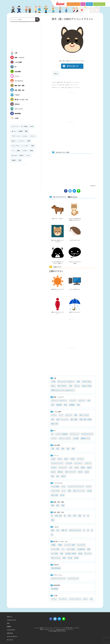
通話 (26, 131)
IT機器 (60, 545)
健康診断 (59, 405)
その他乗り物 (81, 549)
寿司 (33, 146)
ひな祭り (54, 468)
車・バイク (88, 554)
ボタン (85, 599)
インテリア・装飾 (70, 545)
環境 (73, 449)
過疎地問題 (57, 585)
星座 (80, 516)
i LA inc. (55, 631)
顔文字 (22, 155)
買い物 (89, 491)
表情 (71, 386)
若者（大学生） (62, 386)
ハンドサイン (63, 599)
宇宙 (75, 516)
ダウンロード (72, 66)
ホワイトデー (63, 468)
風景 (53, 520)
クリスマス (80, 459)
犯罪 (68, 449)
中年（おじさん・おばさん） (66, 382)
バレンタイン (78, 463)
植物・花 (64, 530)
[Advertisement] (72, 106)
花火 (58, 476)
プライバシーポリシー (12, 636)
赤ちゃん (77, 386)
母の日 (80, 472)
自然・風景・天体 (59, 512)
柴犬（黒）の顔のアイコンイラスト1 (72, 19)
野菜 (32, 151)
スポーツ (89, 486)
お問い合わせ (10, 633)
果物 (18, 151)
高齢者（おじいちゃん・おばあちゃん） (63, 390)
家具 (58, 505)
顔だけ (56, 74)
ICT (54, 431)
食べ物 (70, 558)
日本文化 (56, 565)
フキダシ (25, 151)
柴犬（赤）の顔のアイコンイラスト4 (58, 241)
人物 (55, 378)
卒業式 (83, 468)
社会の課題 (57, 445)
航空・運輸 (74, 419)
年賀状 (14, 160)
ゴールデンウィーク (57, 463)
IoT (52, 434)
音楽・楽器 (55, 495)
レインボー (25, 146)
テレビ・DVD (55, 491)
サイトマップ (10, 640)
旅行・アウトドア (71, 472)
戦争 (63, 449)
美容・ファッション (62, 419)
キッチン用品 (55, 549)
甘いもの (14, 155)
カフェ (64, 486)
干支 (58, 530)
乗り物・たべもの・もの (61, 541)
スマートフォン (74, 434)
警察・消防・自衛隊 (85, 419)
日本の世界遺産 (56, 568)
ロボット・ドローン (65, 438)
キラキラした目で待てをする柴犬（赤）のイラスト (75, 219)
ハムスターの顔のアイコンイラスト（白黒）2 (58, 263)
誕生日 (64, 476)
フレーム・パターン (75, 599)
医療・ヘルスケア (59, 397)
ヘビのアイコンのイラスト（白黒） (75, 263)
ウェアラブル (81, 545)
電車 (64, 558)
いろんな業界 (57, 412)
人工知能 (76, 438)
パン (13, 151)
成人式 (53, 472)
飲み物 (76, 558)
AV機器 (53, 545)
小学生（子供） (87, 382)
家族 (78, 382)
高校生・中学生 (87, 386)
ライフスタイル (58, 483)
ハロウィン (88, 463)
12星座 (20, 131)
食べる (14, 131)
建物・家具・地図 (59, 502)
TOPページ (9, 617)
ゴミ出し (25, 136)
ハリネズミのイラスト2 (75, 240)
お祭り (66, 459)
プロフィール (16, 136)
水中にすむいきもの (75, 530)
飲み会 (62, 495)
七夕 (71, 468)
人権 (53, 449)
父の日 (87, 472)
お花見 (73, 459)
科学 (53, 419)
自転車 (80, 554)
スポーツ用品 (71, 549)
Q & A (83, 4)
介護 (53, 405)
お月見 (53, 459)
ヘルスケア (73, 401)
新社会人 (60, 472)
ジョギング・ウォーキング (76, 486)
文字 (91, 599)
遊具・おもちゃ (56, 558)
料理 (29, 141)
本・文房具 (55, 554)
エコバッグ (15, 126)
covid (32, 126)
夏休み (89, 468)
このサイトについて (73, 4)
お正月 (60, 459)
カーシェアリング (73, 578)
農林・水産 (55, 424)
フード (61, 415)
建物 (63, 505)
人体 (89, 401)
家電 (89, 549)
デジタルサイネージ (87, 434)
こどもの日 (69, 463)
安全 (58, 449)
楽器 (62, 554)
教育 (76, 415)
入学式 (76, 468)
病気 (78, 405)
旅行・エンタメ (84, 415)
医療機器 (72, 405)
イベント (56, 455)
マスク (28, 155)
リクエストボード (99, 4)
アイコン (58, 87)
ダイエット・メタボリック (59, 401)
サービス (54, 415)
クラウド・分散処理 (61, 434)
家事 (69, 491)
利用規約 (89, 4)
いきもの (54, 82)
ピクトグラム (16, 146)
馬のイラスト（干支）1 (58, 219)
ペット (64, 491)
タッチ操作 (24, 126)
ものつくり (69, 415)
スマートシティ (58, 575)
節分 (53, 476)
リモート (33, 136)
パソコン (54, 438)
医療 (65, 405)
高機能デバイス (85, 438)
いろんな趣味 (55, 486)
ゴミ (63, 549)
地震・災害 (58, 516)
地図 (53, 505)
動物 (58, 82)
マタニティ (82, 401)
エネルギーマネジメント (58, 578)
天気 (69, 516)
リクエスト (22, 141)
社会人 (53, 386)
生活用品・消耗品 (71, 554)
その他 (53, 87)
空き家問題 (55, 589)
